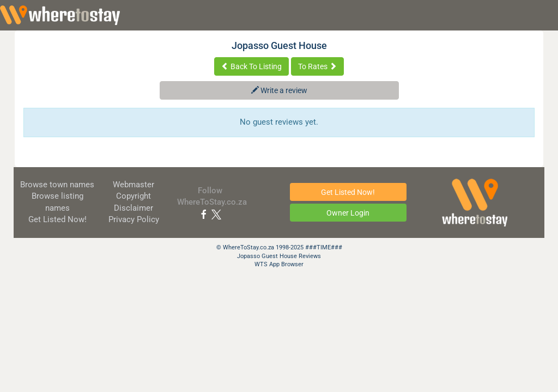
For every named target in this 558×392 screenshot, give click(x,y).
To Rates (317, 66)
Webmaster (134, 185)
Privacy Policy (134, 219)
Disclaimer (134, 208)
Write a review (279, 90)
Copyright (134, 196)
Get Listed (57, 219)
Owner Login (348, 213)
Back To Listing (251, 66)
